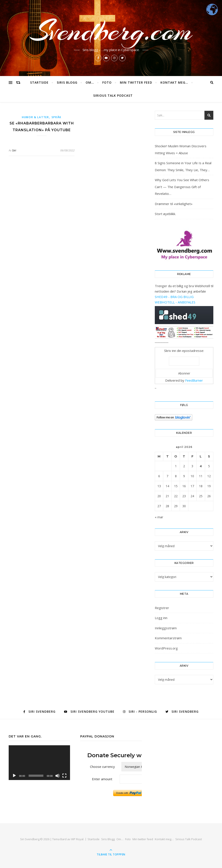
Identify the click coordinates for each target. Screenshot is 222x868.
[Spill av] (14, 776)
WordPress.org (166, 648)
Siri (14, 150)
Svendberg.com (111, 31)
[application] (39, 763)
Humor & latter (35, 117)
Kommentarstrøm (168, 638)
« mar (159, 517)
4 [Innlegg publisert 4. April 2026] (201, 466)
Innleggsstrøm (166, 628)
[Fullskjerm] (64, 776)
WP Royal (77, 839)
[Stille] (57, 776)
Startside (39, 82)
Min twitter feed (136, 82)
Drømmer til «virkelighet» (174, 204)
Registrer (162, 608)
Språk (57, 117)
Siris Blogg (67, 82)
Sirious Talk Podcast (113, 95)
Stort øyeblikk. (165, 214)
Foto (107, 82)
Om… (90, 82)
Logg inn (161, 618)
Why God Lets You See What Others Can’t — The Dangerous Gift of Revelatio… (182, 187)
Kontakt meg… (174, 82)
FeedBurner (194, 380)
